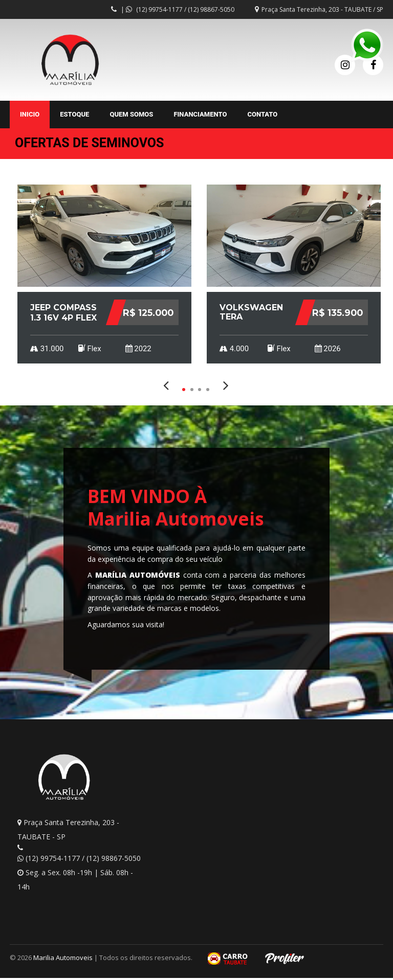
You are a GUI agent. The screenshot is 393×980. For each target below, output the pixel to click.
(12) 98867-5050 (211, 9)
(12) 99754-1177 (159, 9)
